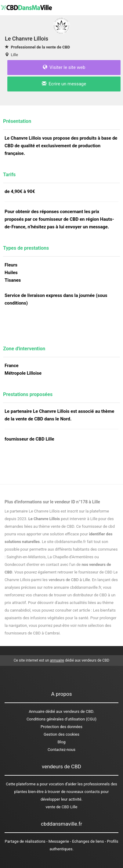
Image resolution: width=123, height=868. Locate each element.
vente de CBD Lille (62, 807)
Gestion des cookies (61, 734)
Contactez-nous (61, 750)
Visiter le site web (64, 67)
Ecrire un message (64, 84)
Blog (62, 742)
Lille (14, 55)
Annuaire (36, 711)
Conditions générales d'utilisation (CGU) (61, 719)
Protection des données (61, 727)
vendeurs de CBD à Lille (69, 580)
